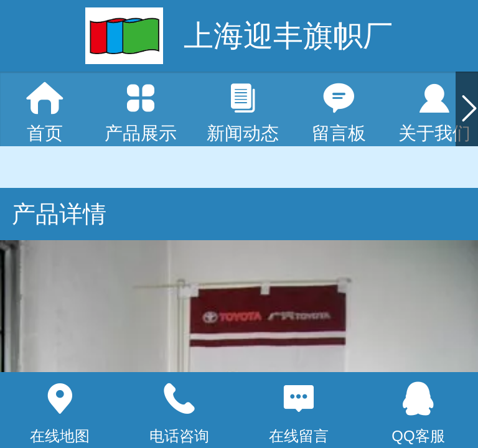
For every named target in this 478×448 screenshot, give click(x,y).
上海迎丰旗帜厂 (288, 36)
